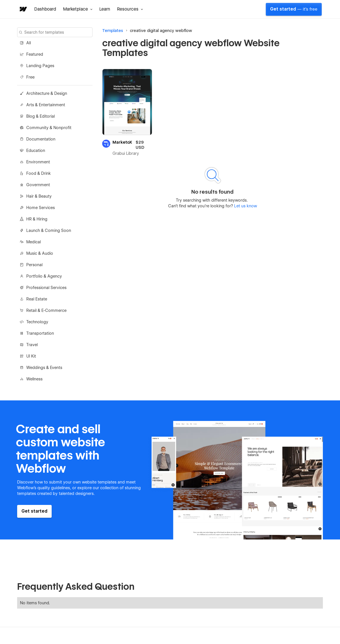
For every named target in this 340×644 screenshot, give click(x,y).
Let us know (245, 206)
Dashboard (45, 9)
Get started (294, 9)
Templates (113, 31)
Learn (105, 9)
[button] (78, 9)
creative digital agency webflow (161, 31)
